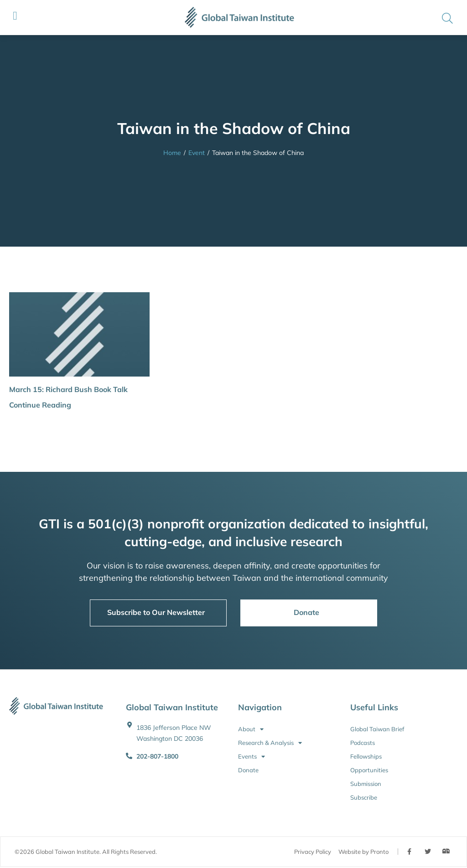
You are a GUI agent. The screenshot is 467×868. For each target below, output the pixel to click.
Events (252, 756)
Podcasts (363, 743)
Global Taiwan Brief (377, 729)
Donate (248, 770)
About (251, 729)
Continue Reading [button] (40, 405)
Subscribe (364, 797)
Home (172, 153)
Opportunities (369, 770)
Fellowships (366, 756)
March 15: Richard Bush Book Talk (68, 389)
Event (197, 153)
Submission (366, 784)
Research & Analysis (270, 743)
